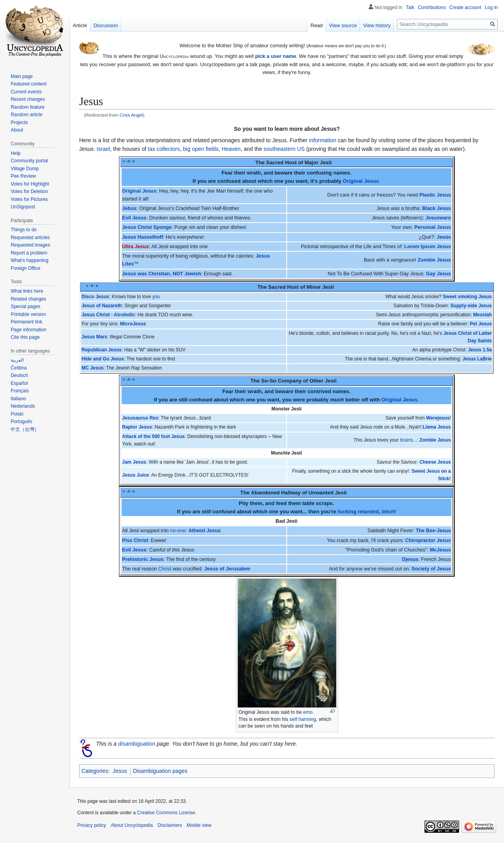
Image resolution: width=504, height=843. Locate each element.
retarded (368, 512)
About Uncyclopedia (132, 825)
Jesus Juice (135, 475)
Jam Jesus (134, 462)
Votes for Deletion (29, 191)
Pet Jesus (481, 324)
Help (16, 153)
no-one (178, 531)
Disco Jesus (95, 297)
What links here (27, 291)
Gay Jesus (438, 274)
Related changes (28, 299)
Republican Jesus (102, 350)
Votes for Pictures (29, 199)
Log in (491, 7)
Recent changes (28, 99)
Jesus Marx (94, 337)
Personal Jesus (433, 227)
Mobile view (199, 825)
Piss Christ (135, 540)
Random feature (28, 107)
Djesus (410, 559)
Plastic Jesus (435, 195)
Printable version (28, 314)
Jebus (129, 208)
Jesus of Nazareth (102, 306)
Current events (26, 92)
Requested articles (30, 238)
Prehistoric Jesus (143, 559)
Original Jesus (361, 181)
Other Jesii (323, 381)
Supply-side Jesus (471, 306)
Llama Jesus (437, 427)
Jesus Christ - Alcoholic (108, 315)
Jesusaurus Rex (140, 418)
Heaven (231, 149)
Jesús (444, 237)
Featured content (29, 84)
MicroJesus (133, 324)
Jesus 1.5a (480, 350)
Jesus (120, 771)
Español (19, 383)
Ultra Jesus (135, 247)
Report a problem (29, 253)
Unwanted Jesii (327, 493)
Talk (410, 7)
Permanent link (26, 322)
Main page (22, 76)
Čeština (19, 368)
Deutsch (19, 375)
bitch (388, 512)
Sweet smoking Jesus (467, 297)
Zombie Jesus (434, 260)
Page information (29, 330)
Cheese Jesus (435, 462)
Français (20, 391)
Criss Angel (131, 115)
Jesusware (438, 218)
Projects (19, 123)
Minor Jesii (320, 287)
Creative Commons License (166, 813)
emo (308, 712)
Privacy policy (92, 825)
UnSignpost (23, 207)
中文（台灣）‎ (25, 429)
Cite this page (25, 337)
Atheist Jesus (204, 531)
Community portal (29, 161)
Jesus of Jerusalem (227, 569)
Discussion (106, 25)
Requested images (30, 245)
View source (343, 25)
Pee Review (23, 176)
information (323, 140)
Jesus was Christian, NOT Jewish (162, 274)
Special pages (25, 306)
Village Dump (25, 169)
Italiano (18, 399)
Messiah (483, 315)
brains (407, 440)
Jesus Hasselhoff (143, 237)
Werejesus (438, 418)
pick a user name (276, 56)
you (156, 297)
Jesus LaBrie (477, 359)
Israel (103, 149)
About (17, 130)
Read (317, 25)
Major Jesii (318, 162)
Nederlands (23, 406)
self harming (303, 719)
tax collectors (164, 149)
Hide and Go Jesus (103, 359)
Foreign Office (25, 268)
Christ (165, 569)
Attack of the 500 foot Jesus (153, 436)
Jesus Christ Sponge (147, 227)
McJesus (440, 550)
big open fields (201, 149)
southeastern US (284, 149)
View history (377, 25)
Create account (465, 7)
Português (21, 421)
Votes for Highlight (30, 184)
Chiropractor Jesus (428, 540)
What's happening (30, 260)
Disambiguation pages (160, 771)
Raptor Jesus (137, 427)
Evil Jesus (134, 218)
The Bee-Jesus (433, 531)
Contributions (432, 7)
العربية (17, 360)
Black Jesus (436, 208)
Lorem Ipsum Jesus (427, 247)
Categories (95, 771)
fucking (347, 512)
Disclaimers (170, 825)
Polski (17, 414)
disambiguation (137, 744)
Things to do (24, 230)
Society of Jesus (431, 569)
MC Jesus (93, 368)
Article (80, 25)
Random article (27, 115)
